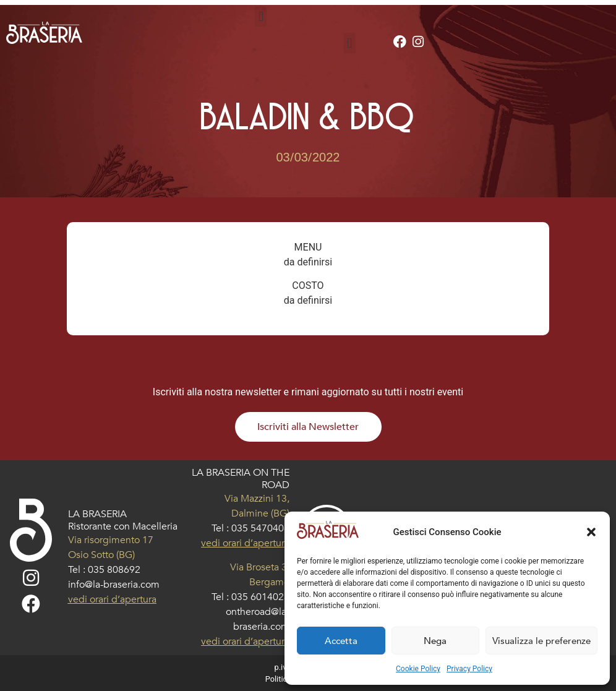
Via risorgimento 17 (111, 540)
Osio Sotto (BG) (101, 555)
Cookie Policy (418, 669)
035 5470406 (260, 528)
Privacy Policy (469, 669)
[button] (591, 532)
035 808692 (114, 570)
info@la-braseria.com (114, 585)
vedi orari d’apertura (112, 599)
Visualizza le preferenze (541, 641)
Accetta (341, 641)
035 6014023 (260, 597)
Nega (435, 641)
